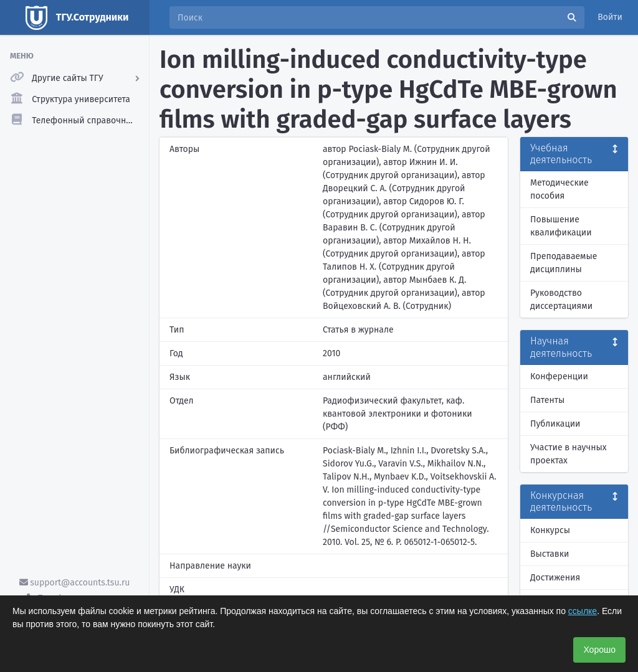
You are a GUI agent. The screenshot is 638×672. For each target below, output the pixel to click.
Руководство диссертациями (561, 300)
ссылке (583, 611)
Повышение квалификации (561, 226)
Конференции (559, 376)
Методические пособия (559, 189)
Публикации (555, 424)
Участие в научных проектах (569, 454)
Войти (610, 17)
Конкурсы (550, 530)
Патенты (547, 400)
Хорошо (599, 650)
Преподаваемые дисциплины (564, 263)
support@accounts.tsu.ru (75, 583)
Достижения (555, 578)
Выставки (550, 554)
